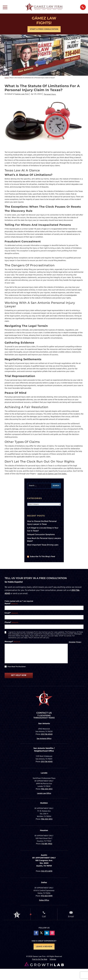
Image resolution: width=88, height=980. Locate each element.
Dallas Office (44, 900)
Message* (12, 642)
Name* (11, 604)
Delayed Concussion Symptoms (41, 535)
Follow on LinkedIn (47, 933)
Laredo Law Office (44, 793)
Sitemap (53, 959)
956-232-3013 (47, 789)
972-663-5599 (47, 896)
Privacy (79, 642)
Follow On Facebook (36, 933)
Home (7, 78)
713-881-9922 (47, 844)
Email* (11, 613)
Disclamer (72, 642)
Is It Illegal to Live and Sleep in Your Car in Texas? (43, 529)
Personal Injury (50, 94)
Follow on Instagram (52, 933)
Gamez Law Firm (22, 94)
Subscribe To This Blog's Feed (42, 557)
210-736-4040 (47, 734)
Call (44, 917)
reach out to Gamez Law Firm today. (52, 474)
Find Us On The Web (40, 959)
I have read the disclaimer (16, 667)
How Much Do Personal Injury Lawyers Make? (44, 540)
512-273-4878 (47, 871)
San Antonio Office (44, 739)
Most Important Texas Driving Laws (43, 545)
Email (71, 917)
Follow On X (41, 933)
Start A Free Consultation (44, 29)
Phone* (11, 623)
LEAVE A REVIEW (44, 947)
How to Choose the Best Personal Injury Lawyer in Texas (42, 523)
